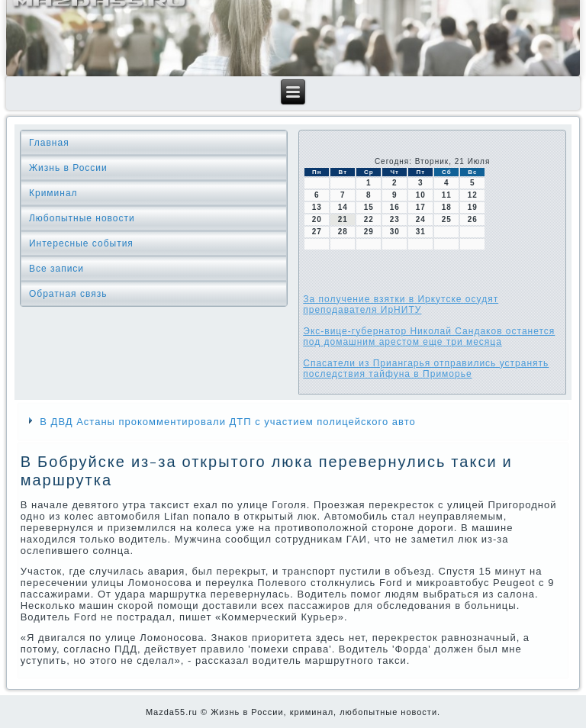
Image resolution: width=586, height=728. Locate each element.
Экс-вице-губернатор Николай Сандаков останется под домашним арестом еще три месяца (429, 337)
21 (343, 219)
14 (343, 207)
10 (421, 195)
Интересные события (81, 243)
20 (317, 219)
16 (395, 207)
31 (421, 232)
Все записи (56, 269)
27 (317, 232)
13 (317, 207)
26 (473, 219)
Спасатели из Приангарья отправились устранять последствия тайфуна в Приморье (426, 369)
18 (447, 207)
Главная (49, 143)
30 (395, 232)
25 (447, 219)
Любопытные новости (82, 218)
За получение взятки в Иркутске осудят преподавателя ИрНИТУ (401, 304)
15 (369, 207)
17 (421, 207)
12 (473, 195)
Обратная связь (68, 294)
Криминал (53, 193)
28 (343, 232)
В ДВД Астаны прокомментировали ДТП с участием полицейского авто (227, 422)
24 (421, 219)
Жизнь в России (68, 168)
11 (447, 195)
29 (369, 232)
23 (395, 219)
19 (473, 207)
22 (369, 219)
